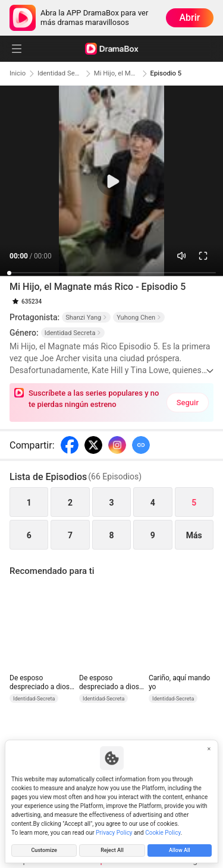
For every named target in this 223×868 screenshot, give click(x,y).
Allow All (179, 850)
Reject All (112, 850)
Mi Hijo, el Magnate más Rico (117, 74)
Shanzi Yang (86, 318)
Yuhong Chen (139, 318)
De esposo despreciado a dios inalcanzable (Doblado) (109, 683)
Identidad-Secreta (34, 699)
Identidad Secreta (61, 74)
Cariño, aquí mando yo (179, 682)
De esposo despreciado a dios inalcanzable (40, 683)
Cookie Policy (163, 831)
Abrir (190, 18)
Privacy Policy (114, 831)
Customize (44, 850)
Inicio (18, 74)
